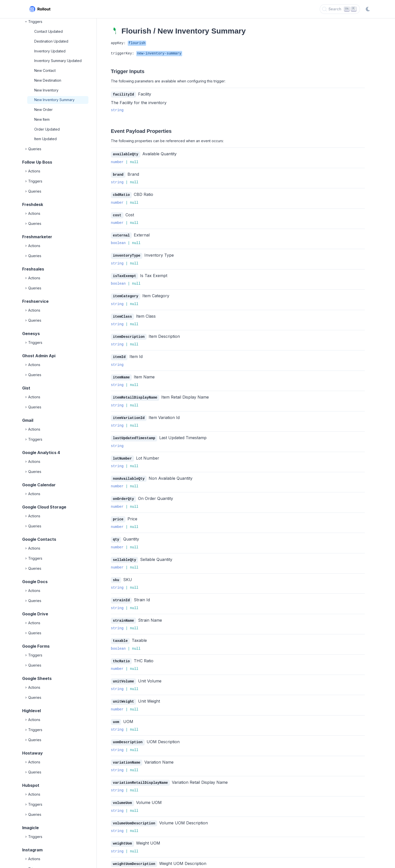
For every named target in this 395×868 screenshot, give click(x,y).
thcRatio (121, 655)
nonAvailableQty (129, 474)
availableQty (126, 154)
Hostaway (32, 753)
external (121, 234)
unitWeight (123, 694)
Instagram (32, 850)
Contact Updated (48, 31)
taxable (120, 634)
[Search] (340, 9)
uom (116, 715)
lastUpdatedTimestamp (134, 434)
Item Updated (45, 139)
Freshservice (35, 301)
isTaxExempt (124, 274)
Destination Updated (51, 41)
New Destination (48, 80)
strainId (121, 594)
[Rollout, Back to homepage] (40, 9)
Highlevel (31, 711)
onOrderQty (123, 494)
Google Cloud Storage (44, 507)
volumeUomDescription (134, 815)
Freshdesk (33, 204)
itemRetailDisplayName (135, 394)
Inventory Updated (50, 51)
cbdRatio (121, 194)
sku (116, 574)
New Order (43, 110)
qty (116, 534)
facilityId (123, 94)
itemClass (122, 314)
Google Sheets (37, 678)
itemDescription (129, 334)
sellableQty (124, 555)
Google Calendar (39, 485)
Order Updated (47, 129)
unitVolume (123, 675)
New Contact (45, 70)
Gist (26, 388)
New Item (42, 119)
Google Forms (36, 646)
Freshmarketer (37, 237)
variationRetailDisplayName (140, 775)
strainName (123, 615)
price (118, 514)
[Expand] (26, 149)
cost (117, 214)
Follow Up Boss (37, 162)
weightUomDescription (134, 855)
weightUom (122, 835)
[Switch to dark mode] (368, 9)
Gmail (28, 420)
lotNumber (122, 454)
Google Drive (35, 614)
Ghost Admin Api (39, 356)
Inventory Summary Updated (58, 61)
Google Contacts (39, 539)
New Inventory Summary (54, 100)
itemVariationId (129, 414)
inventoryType (127, 254)
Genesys (31, 334)
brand (118, 174)
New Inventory (46, 90)
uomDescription (128, 735)
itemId (119, 354)
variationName (127, 755)
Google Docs (35, 582)
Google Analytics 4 (41, 453)
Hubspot (31, 785)
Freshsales (33, 269)
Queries (33, 149)
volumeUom (122, 795)
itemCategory (126, 294)
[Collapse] (26, 22)
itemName (121, 374)
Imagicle (30, 828)
